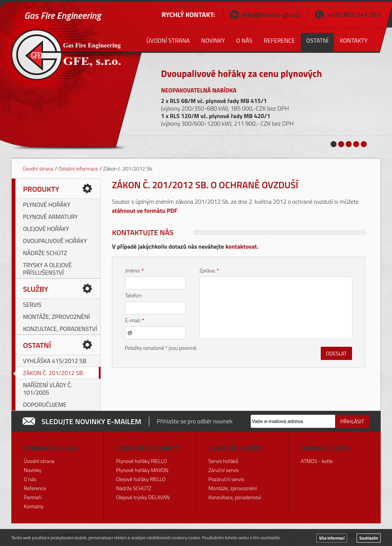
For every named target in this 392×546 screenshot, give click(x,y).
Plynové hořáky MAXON (142, 470)
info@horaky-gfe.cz (271, 15)
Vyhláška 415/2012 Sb (55, 361)
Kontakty (354, 40)
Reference (279, 40)
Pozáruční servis (226, 479)
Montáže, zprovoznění (56, 317)
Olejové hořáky (46, 229)
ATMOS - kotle (317, 461)
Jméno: (135, 270)
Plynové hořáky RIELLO (141, 461)
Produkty (41, 189)
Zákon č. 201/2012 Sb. (54, 373)
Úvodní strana (38, 168)
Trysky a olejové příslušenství (47, 269)
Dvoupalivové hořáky (55, 241)
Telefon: (134, 295)
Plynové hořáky (47, 205)
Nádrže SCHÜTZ (45, 253)
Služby (36, 289)
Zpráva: (209, 270)
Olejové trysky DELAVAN (143, 497)
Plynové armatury (51, 217)
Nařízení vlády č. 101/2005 (48, 389)
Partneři (33, 497)
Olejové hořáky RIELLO (141, 479)
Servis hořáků (223, 461)
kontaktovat (241, 246)
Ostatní (37, 345)
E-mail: (135, 320)
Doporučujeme (45, 405)
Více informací (332, 538)
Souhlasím (369, 538)
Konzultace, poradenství (60, 329)
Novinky (213, 40)
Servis (32, 305)
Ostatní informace (78, 168)
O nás (244, 40)
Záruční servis (224, 470)
